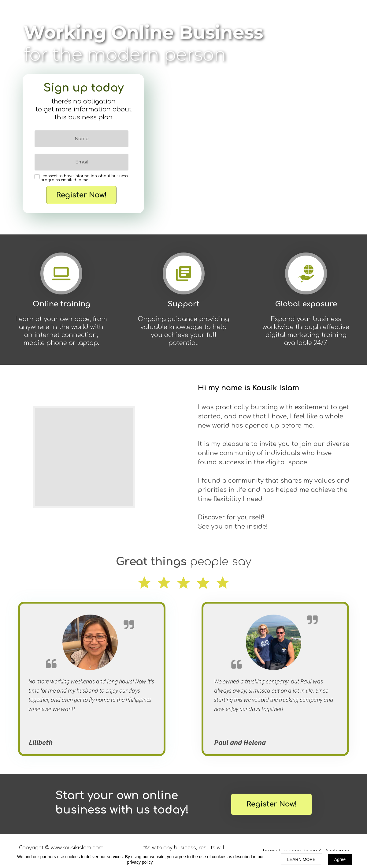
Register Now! (81, 195)
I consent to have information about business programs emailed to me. (84, 178)
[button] (271, 804)
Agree (340, 859)
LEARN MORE (301, 859)
